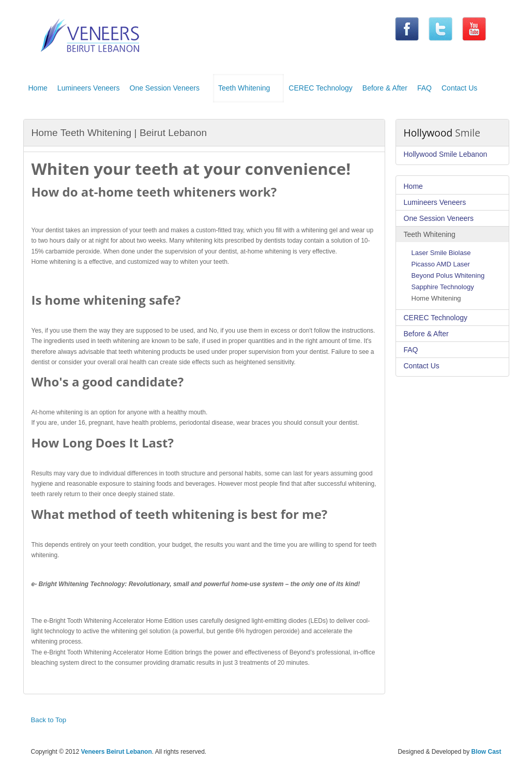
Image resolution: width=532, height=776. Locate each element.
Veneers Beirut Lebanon (116, 752)
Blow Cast (486, 752)
